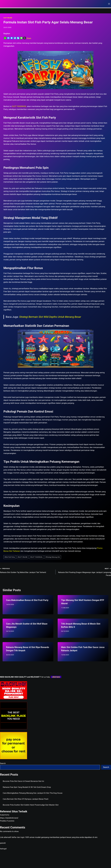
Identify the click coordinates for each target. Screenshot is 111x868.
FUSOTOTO (5, 815)
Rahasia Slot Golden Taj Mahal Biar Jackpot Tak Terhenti (27, 570)
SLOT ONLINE (8, 18)
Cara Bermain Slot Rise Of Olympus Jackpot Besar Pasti (26, 799)
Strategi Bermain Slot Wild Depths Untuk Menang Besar (50, 317)
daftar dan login (18, 837)
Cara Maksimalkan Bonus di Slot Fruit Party (27, 600)
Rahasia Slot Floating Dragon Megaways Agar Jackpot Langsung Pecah (84, 572)
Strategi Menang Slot (53, 557)
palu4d (3, 843)
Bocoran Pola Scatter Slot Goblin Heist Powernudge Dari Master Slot (31, 805)
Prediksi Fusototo (7, 821)
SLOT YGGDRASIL (36, 557)
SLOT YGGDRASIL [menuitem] (19, 106)
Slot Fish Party (10, 557)
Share (29, 38)
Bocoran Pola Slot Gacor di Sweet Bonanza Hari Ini (23, 781)
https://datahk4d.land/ (9, 818)
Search (3, 763)
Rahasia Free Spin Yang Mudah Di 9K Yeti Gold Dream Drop (27, 787)
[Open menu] (109, 4)
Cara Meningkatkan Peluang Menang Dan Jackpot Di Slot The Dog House (33, 793)
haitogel (3, 849)
